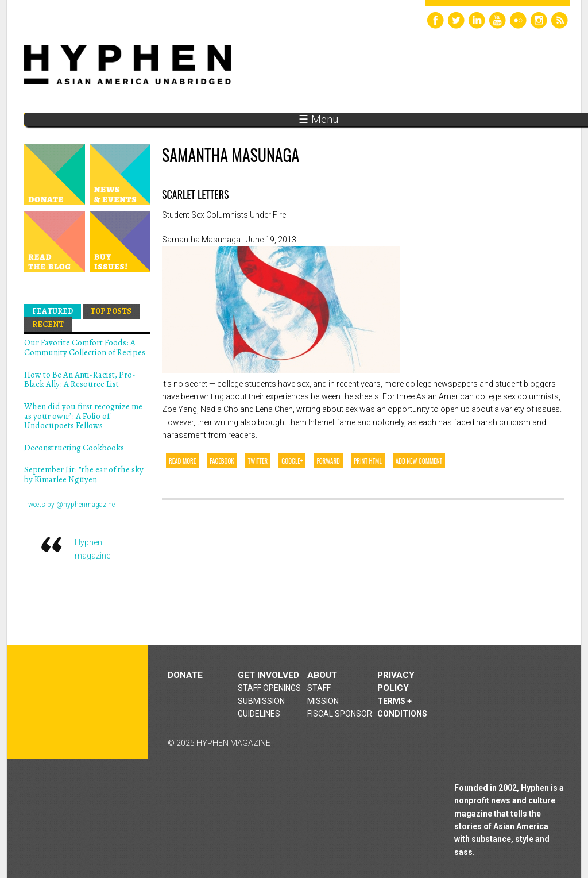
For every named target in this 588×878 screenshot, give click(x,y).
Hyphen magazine (78, 702)
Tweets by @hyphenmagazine (69, 505)
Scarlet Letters (196, 194)
